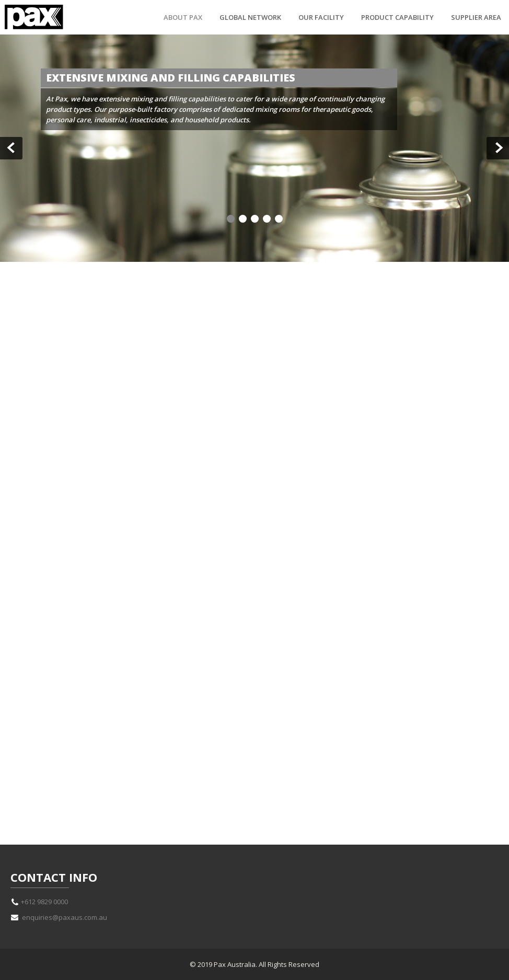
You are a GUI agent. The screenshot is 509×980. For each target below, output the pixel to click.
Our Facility (321, 17)
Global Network (250, 17)
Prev (11, 148)
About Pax (183, 17)
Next (498, 148)
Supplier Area (476, 17)
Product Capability (397, 17)
